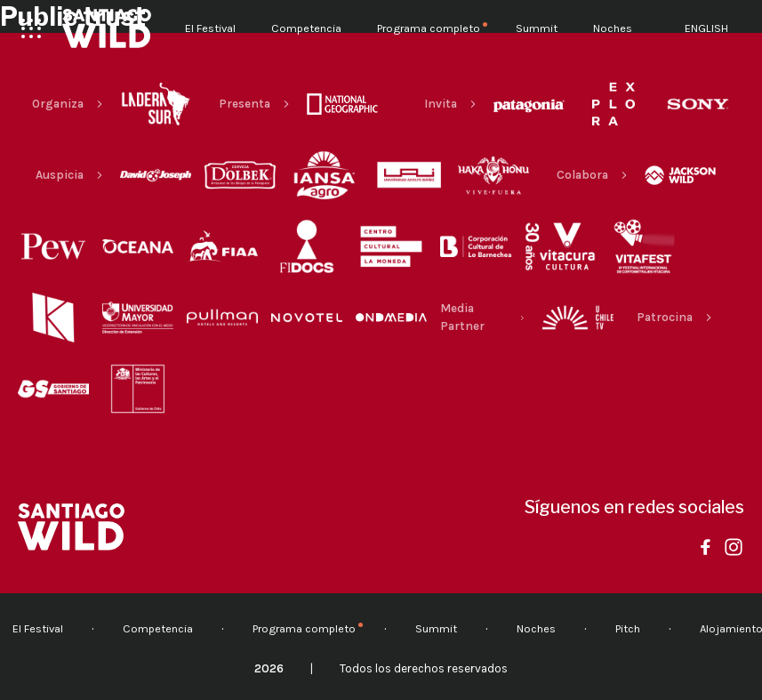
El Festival (210, 28)
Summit (537, 28)
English (706, 28)
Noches (613, 28)
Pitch (628, 628)
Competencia (306, 28)
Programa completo (429, 28)
